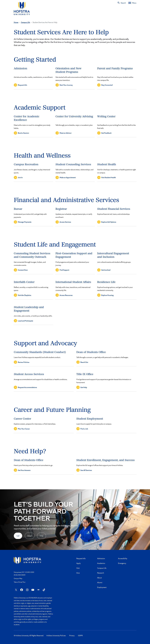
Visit (78, 568)
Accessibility (123, 558)
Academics (101, 563)
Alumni (100, 582)
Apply (79, 563)
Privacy (72, 635)
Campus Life (25, 22)
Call (18, 536)
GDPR (80, 635)
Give (78, 573)
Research (101, 573)
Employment (102, 587)
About (99, 578)
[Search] (122, 3)
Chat (42, 536)
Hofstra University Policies (56, 635)
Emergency (122, 563)
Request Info (81, 558)
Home (16, 22)
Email (30, 536)
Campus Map (18, 578)
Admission (101, 558)
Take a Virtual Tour (20, 582)
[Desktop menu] (132, 3)
